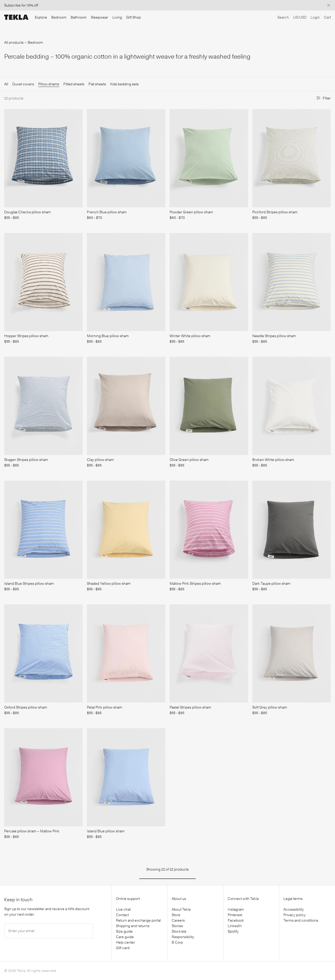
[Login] (315, 17)
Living (117, 17)
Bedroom (59, 17)
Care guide (125, 937)
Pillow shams (49, 84)
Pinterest (235, 915)
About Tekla (181, 909)
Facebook (236, 920)
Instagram (236, 909)
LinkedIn (235, 926)
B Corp (177, 942)
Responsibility (183, 937)
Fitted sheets (74, 84)
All (6, 84)
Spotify (233, 931)
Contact (122, 915)
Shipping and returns (133, 926)
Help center (125, 942)
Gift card (123, 948)
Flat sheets (97, 84)
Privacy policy (295, 915)
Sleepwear (99, 17)
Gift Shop (133, 17)
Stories (177, 926)
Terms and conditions (301, 920)
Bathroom (79, 17)
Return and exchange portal (138, 920)
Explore (41, 17)
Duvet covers (23, 84)
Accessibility (294, 909)
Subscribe (12, 5)
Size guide (124, 931)
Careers (178, 920)
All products (14, 42)
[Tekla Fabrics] (16, 17)
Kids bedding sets (124, 84)
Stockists (179, 931)
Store (176, 915)
